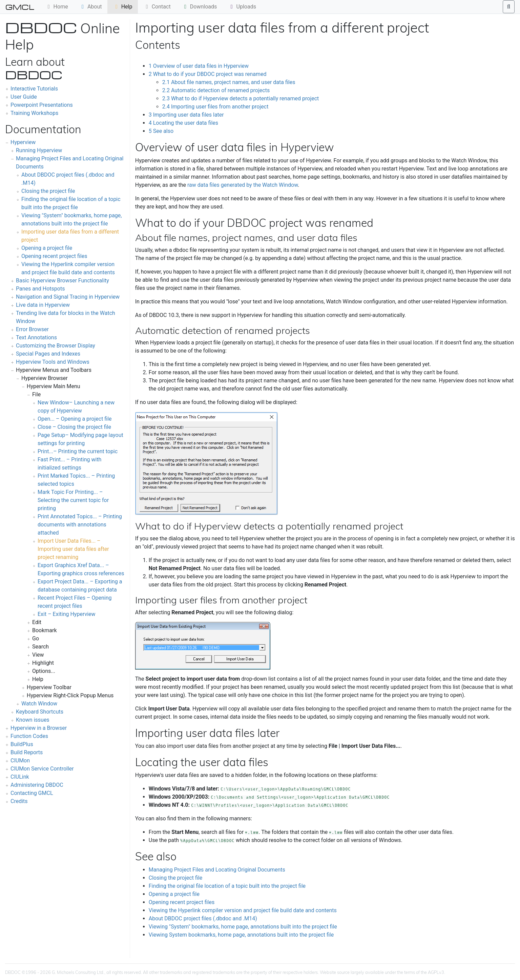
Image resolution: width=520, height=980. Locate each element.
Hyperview (23, 142)
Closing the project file (48, 191)
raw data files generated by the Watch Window (243, 185)
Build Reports (27, 752)
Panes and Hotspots (40, 289)
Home (57, 7)
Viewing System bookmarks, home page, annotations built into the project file (241, 935)
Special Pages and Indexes (48, 354)
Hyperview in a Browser (39, 728)
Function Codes (29, 736)
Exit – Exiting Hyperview (67, 614)
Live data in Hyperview (43, 305)
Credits (19, 801)
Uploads (242, 7)
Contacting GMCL (32, 793)
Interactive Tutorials (34, 89)
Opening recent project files (54, 256)
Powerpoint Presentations (42, 105)
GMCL (20, 7)
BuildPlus (22, 744)
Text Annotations (36, 337)
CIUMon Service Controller (42, 769)
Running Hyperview (39, 150)
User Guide (24, 97)
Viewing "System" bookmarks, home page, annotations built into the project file (243, 927)
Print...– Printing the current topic (78, 451)
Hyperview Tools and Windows (53, 362)
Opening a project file (47, 248)
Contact (157, 7)
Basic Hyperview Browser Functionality (63, 281)
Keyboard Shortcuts (40, 712)
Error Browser (32, 329)
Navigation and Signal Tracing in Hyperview (68, 297)
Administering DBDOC (37, 785)
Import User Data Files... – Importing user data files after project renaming (73, 549)
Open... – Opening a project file (75, 419)
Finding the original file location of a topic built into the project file (227, 886)
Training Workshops (34, 113)
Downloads (199, 7)
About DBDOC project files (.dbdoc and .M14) (203, 918)
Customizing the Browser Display (56, 346)
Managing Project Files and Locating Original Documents (217, 870)
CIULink (20, 777)
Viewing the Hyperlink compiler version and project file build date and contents (243, 910)
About (91, 7)
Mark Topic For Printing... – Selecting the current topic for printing (73, 500)
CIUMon (20, 761)
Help (123, 7)
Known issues (33, 720)
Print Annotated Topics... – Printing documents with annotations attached (80, 525)
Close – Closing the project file (74, 427)
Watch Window (39, 704)
